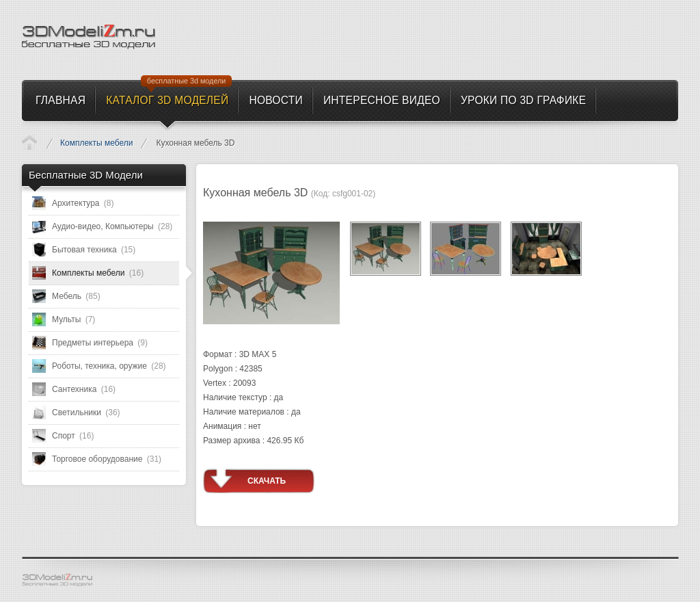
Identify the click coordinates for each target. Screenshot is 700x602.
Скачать (267, 481)
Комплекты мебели (96, 143)
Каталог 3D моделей (29, 142)
